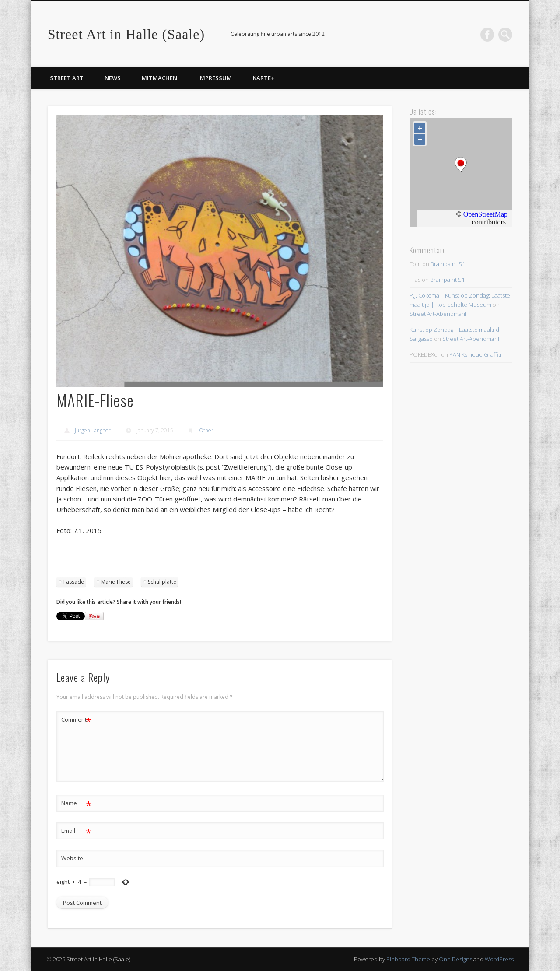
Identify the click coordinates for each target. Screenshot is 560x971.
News (113, 78)
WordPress (499, 959)
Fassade (74, 582)
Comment (76, 720)
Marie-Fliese (116, 582)
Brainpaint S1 (448, 264)
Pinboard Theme (408, 959)
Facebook (487, 35)
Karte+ (264, 78)
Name (76, 803)
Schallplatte (162, 582)
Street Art (67, 78)
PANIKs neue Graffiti (475, 354)
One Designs (455, 959)
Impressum (215, 78)
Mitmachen (159, 78)
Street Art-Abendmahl (438, 314)
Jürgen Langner (93, 430)
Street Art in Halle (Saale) (126, 34)
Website (72, 858)
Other (206, 430)
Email (76, 831)
